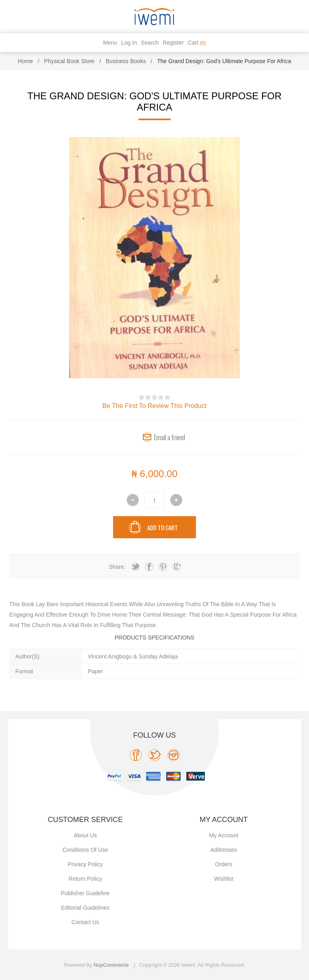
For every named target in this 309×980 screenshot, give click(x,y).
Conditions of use (85, 850)
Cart (197, 43)
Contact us (85, 922)
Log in (129, 43)
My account (224, 835)
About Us (85, 835)
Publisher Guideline (85, 893)
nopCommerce (111, 965)
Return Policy (85, 879)
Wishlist (224, 879)
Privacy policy (85, 864)
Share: (117, 567)
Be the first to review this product (155, 406)
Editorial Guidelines (85, 908)
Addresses (224, 850)
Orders (224, 864)
